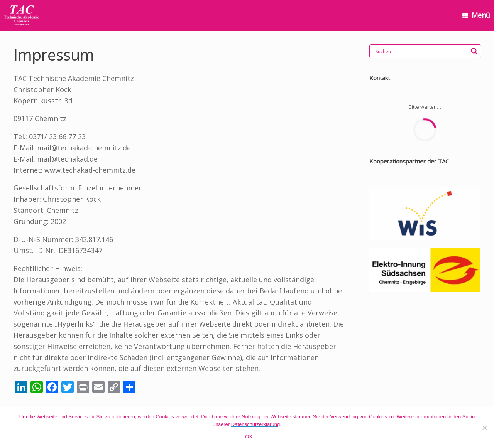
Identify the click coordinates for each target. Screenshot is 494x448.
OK (249, 437)
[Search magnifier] (474, 51)
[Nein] (484, 428)
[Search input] (421, 51)
